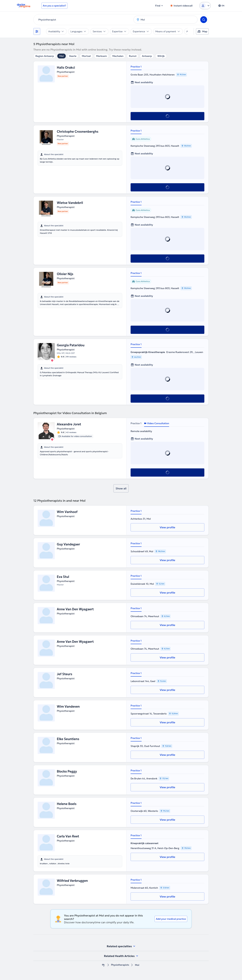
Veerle (73, 56)
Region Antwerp (45, 56)
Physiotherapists (120, 965)
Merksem (102, 56)
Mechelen (118, 56)
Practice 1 (136, 67)
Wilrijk (161, 56)
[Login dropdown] (205, 6)
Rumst (133, 56)
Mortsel (86, 56)
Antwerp (147, 56)
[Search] (204, 20)
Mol (62, 56)
